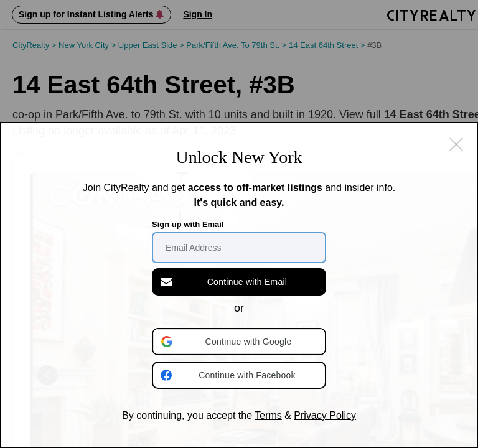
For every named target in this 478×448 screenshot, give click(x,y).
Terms (268, 415)
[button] (240, 342)
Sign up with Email (188, 224)
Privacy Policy (325, 415)
